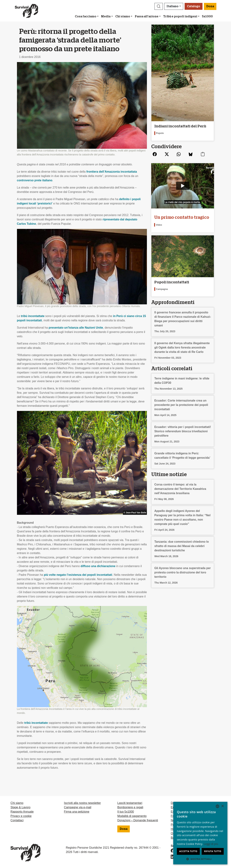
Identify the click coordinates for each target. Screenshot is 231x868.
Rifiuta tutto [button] (213, 851)
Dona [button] (210, 6)
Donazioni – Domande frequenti (138, 820)
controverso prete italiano (35, 180)
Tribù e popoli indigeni (180, 16)
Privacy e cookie (21, 816)
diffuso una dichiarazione (98, 566)
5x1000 (207, 16)
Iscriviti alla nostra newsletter (82, 803)
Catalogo (194, 6)
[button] (159, 6)
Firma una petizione (77, 812)
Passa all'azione (147, 16)
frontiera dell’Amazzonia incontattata (112, 172)
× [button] (222, 806)
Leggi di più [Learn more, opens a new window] (211, 844)
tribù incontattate (33, 316)
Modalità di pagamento (132, 816)
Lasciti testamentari (130, 803)
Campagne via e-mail (78, 807)
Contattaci (17, 820)
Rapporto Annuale (22, 812)
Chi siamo (123, 16)
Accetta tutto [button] (188, 851)
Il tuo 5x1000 (126, 812)
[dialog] (200, 833)
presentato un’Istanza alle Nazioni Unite (76, 328)
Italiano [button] (173, 6)
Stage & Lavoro (20, 807)
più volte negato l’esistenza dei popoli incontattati (78, 575)
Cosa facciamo (86, 16)
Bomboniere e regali (130, 807)
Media (106, 16)
